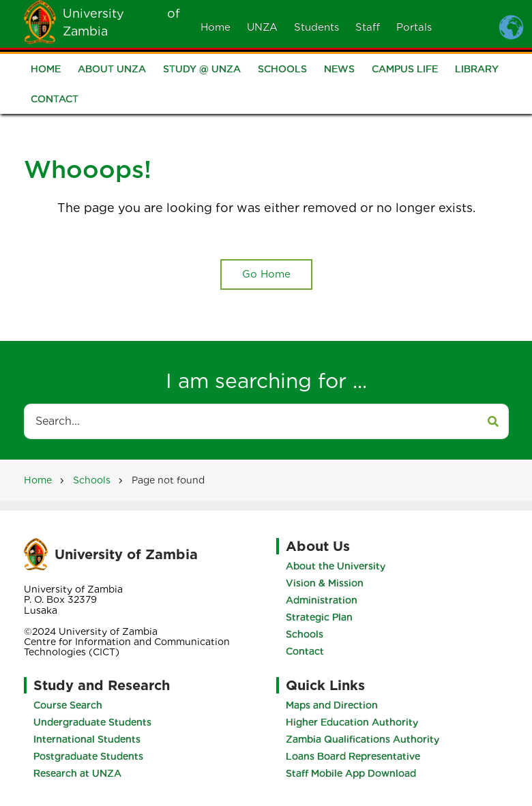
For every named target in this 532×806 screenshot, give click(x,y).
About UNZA (112, 70)
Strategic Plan (319, 617)
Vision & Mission (324, 583)
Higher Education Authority (353, 722)
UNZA (262, 27)
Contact (55, 100)
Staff (368, 27)
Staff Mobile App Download (352, 773)
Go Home (266, 274)
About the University (335, 566)
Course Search (68, 705)
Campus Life (405, 70)
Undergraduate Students (92, 722)
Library (477, 70)
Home (216, 27)
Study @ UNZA (202, 70)
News (339, 70)
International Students (87, 739)
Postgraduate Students (88, 756)
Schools (282, 70)
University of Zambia (126, 554)
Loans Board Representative (354, 756)
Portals (414, 27)
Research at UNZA (77, 773)
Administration (321, 600)
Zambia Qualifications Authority (363, 739)
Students (316, 27)
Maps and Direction (332, 705)
